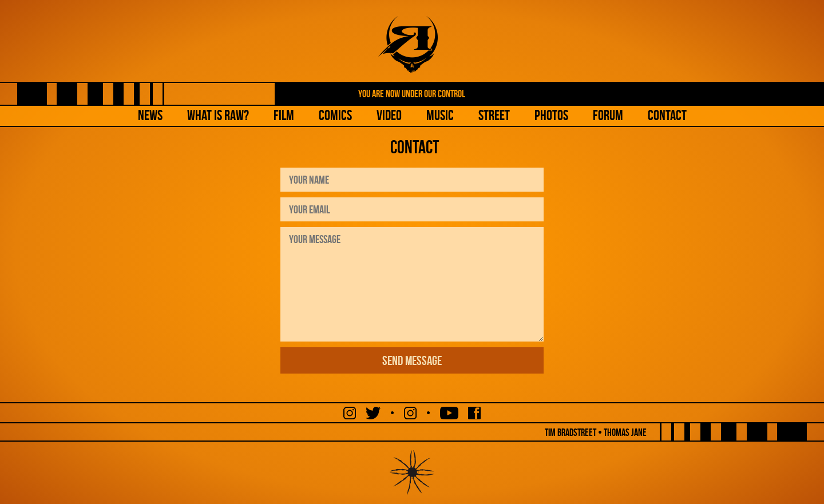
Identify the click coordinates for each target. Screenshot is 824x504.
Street (494, 115)
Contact (667, 115)
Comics (335, 115)
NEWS (150, 115)
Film (284, 115)
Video (389, 115)
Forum (608, 115)
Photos (551, 115)
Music (440, 115)
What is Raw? (218, 115)
